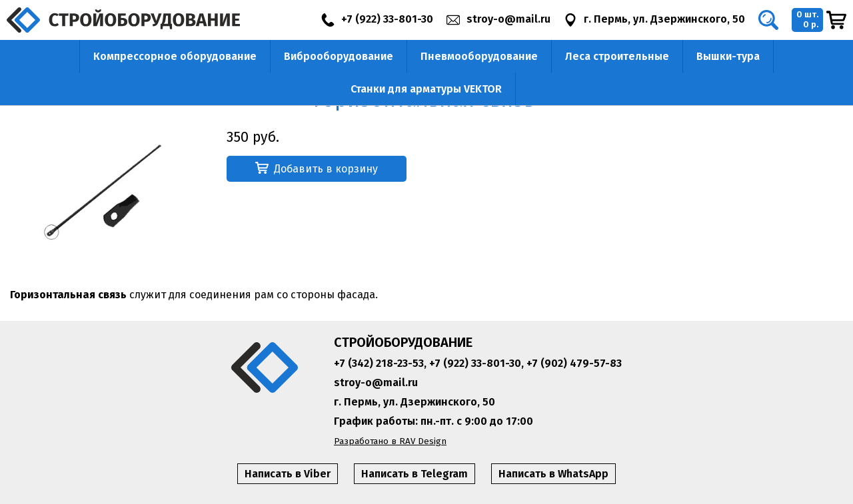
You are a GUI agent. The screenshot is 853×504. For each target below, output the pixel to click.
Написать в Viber (288, 474)
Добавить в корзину (317, 168)
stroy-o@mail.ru (376, 382)
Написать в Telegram (415, 474)
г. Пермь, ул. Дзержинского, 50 (415, 402)
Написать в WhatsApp (553, 474)
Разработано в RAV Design (390, 441)
